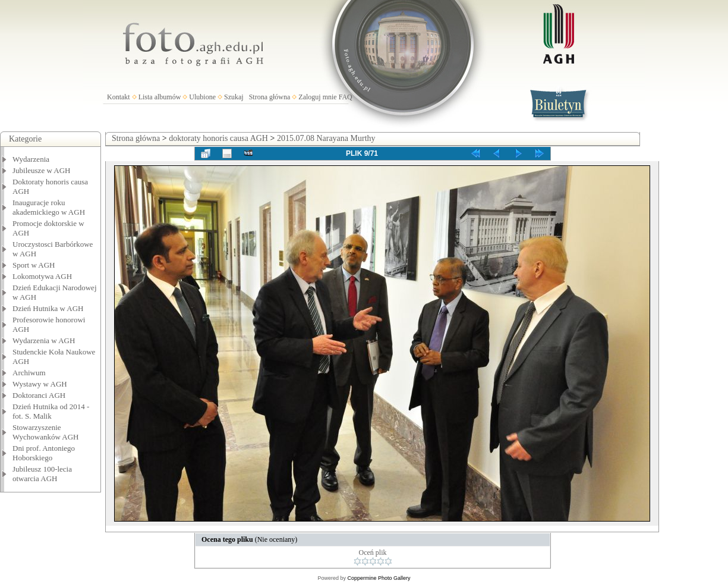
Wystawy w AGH (40, 384)
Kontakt (119, 97)
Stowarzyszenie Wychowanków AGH (46, 432)
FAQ (346, 97)
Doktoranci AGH (39, 395)
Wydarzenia (31, 159)
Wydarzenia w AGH (44, 340)
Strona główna (270, 97)
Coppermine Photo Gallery (379, 578)
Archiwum (29, 373)
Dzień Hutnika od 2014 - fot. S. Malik (51, 411)
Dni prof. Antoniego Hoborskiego (44, 453)
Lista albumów (160, 97)
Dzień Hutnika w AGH (48, 308)
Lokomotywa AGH (42, 276)
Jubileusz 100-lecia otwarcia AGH (42, 474)
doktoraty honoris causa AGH (218, 138)
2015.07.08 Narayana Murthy (326, 138)
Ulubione (202, 97)
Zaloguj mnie (317, 97)
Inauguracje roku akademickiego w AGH (49, 207)
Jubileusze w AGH (42, 170)
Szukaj (234, 97)
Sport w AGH (34, 265)
